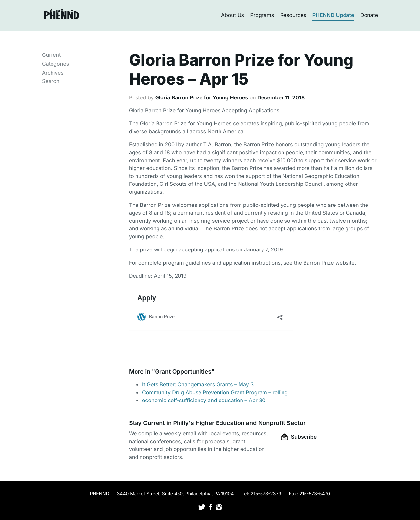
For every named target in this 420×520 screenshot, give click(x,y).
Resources (293, 15)
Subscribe (299, 437)
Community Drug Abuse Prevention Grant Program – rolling (215, 392)
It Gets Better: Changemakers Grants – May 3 (198, 384)
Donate (369, 15)
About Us (233, 15)
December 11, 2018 (281, 97)
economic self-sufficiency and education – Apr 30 (204, 400)
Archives (53, 73)
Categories (55, 64)
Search (51, 81)
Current (51, 55)
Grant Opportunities (183, 372)
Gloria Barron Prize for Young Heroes (202, 97)
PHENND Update (333, 15)
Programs (262, 15)
